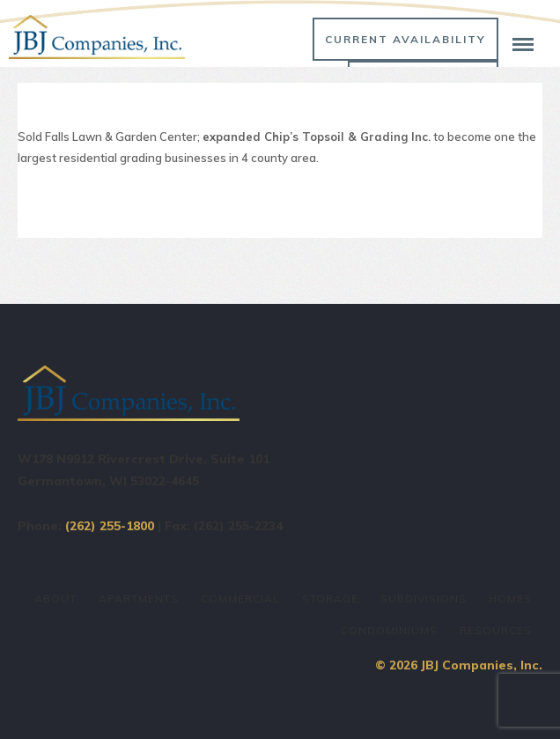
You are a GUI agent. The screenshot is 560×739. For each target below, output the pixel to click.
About (55, 599)
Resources (496, 630)
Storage (330, 599)
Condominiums (389, 630)
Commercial (240, 599)
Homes (510, 599)
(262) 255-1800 (110, 526)
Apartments (139, 599)
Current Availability (405, 39)
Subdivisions (424, 599)
